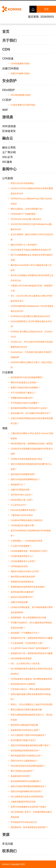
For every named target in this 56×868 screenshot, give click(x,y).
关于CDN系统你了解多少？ (23, 393)
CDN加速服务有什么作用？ (23, 561)
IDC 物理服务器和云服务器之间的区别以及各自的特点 (32, 671)
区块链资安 (9, 131)
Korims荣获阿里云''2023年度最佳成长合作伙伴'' (31, 324)
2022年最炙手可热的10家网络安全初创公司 (31, 250)
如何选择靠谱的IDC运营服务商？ (26, 781)
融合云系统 (9, 147)
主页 (46, 9)
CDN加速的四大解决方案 (22, 525)
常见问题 (8, 844)
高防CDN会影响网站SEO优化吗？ (27, 791)
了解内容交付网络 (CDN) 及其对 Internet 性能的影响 (32, 436)
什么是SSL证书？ (19, 505)
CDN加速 (8, 59)
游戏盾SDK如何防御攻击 (22, 582)
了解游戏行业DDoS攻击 (22, 515)
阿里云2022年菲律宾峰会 (22, 183)
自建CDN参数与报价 (20, 73)
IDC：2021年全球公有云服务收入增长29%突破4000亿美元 (31, 298)
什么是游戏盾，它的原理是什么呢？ (27, 643)
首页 (6, 32)
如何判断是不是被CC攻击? (23, 740)
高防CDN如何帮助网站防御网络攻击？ (29, 786)
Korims (6, 864)
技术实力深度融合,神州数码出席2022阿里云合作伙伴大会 (32, 278)
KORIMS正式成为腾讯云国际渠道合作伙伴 (30, 316)
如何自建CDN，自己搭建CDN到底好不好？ (31, 413)
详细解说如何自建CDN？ (22, 398)
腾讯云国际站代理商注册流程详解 (26, 710)
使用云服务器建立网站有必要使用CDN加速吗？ (31, 697)
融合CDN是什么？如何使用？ (24, 245)
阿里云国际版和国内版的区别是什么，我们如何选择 (32, 717)
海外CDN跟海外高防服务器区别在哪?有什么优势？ (31, 467)
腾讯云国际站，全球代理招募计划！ (27, 209)
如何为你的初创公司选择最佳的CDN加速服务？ (31, 533)
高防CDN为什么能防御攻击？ (24, 761)
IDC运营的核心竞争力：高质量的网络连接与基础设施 (31, 814)
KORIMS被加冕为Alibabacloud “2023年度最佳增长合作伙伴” (32, 309)
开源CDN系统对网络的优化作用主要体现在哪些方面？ (32, 421)
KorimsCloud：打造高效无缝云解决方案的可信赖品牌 (31, 355)
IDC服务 (7, 162)
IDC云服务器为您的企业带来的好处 (27, 797)
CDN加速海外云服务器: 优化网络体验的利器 (31, 679)
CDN (6, 49)
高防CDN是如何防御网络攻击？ (25, 479)
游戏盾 (8, 117)
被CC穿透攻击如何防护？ (23, 771)
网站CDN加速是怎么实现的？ (24, 382)
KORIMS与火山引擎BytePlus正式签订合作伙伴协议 (31, 201)
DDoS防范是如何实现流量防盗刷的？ (28, 766)
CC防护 (7, 100)
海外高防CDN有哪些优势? (23, 474)
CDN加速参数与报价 (20, 63)
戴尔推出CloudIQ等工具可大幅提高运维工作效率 (31, 268)
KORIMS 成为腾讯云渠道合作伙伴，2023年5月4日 (32, 334)
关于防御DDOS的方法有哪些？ (25, 403)
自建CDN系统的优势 (20, 490)
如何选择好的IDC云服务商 (23, 684)
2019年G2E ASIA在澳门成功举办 (26, 219)
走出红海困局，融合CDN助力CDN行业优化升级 (32, 237)
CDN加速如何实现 (19, 566)
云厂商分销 (9, 152)
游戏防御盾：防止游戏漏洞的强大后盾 (28, 617)
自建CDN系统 (11, 68)
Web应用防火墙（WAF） (22, 500)
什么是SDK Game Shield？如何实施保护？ (31, 648)
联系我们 (9, 851)
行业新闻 (8, 372)
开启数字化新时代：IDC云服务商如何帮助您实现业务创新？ (31, 625)
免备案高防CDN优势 (20, 776)
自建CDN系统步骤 (19, 602)
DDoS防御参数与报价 (21, 95)
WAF (5, 110)
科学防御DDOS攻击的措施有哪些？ (27, 377)
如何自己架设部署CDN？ (22, 597)
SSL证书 (7, 157)
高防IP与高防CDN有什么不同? (25, 571)
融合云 (8, 138)
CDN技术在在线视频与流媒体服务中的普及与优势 (32, 451)
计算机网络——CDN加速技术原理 (26, 541)
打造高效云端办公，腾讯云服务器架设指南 (30, 689)
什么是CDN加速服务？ (21, 546)
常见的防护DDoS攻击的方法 (24, 822)
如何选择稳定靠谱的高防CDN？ (25, 750)
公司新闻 (8, 178)
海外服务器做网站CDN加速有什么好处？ (30, 408)
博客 (5, 428)
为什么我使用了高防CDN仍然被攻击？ (29, 735)
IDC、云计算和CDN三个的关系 (25, 664)
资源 (6, 835)
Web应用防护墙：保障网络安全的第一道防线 (32, 444)
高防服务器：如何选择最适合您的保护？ (29, 827)
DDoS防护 (9, 90)
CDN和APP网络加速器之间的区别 (26, 520)
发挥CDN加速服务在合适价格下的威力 (29, 807)
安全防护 (9, 81)
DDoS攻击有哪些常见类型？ (24, 510)
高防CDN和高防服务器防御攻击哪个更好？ (31, 745)
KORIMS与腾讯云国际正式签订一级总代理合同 (31, 365)
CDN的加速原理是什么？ (22, 556)
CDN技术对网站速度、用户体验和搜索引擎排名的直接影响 (32, 610)
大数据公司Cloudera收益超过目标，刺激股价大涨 (32, 288)
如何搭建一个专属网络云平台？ (25, 633)
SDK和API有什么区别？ (22, 495)
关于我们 (9, 40)
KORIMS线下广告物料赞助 (23, 214)
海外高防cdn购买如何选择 (23, 577)
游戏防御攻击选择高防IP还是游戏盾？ (28, 587)
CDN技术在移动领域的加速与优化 (26, 459)
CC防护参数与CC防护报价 (23, 105)
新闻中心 (9, 169)
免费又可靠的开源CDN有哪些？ (25, 388)
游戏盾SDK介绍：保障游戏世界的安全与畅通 (32, 638)
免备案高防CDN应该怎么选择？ (25, 730)
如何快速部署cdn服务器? (22, 592)
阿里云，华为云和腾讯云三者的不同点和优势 (32, 704)
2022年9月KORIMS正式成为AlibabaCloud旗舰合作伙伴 (31, 227)
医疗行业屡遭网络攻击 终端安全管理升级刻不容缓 (32, 257)
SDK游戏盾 (9, 126)
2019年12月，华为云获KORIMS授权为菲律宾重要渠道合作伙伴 (32, 344)
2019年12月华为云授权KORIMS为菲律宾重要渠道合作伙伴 (32, 191)
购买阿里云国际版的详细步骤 (24, 725)
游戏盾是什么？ (18, 484)
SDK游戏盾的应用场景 (21, 658)
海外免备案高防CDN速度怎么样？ (26, 756)
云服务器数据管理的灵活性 (23, 802)
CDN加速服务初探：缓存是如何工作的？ (30, 551)
